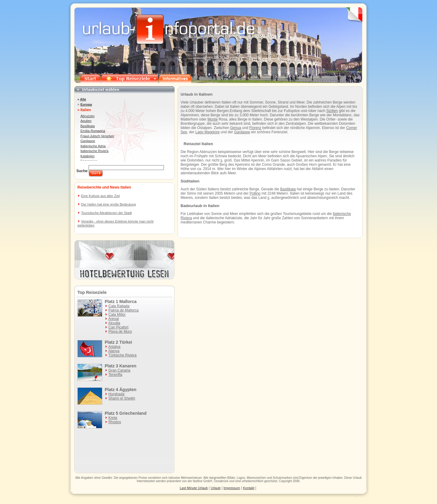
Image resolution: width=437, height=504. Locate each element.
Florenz (255, 128)
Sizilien (332, 111)
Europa (86, 104)
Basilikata (288, 189)
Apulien (86, 121)
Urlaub (357, 478)
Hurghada (116, 394)
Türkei (126, 342)
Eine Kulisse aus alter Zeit (100, 196)
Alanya (114, 351)
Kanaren (128, 366)
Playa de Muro (120, 332)
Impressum (232, 488)
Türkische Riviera (122, 355)
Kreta (113, 418)
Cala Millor (117, 315)
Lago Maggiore (208, 132)
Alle (83, 99)
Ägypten (128, 390)
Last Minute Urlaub (194, 488)
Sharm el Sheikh (122, 398)
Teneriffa (115, 375)
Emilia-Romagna (93, 131)
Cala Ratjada (119, 306)
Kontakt (249, 488)
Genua (235, 128)
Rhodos (115, 422)
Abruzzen (87, 116)
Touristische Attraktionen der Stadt (106, 213)
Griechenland (133, 413)
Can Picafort (118, 327)
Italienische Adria (93, 146)
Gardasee (242, 132)
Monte (213, 119)
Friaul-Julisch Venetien (97, 136)
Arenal (114, 319)
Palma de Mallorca (123, 310)
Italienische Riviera (94, 151)
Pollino (255, 193)
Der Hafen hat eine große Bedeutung (108, 204)
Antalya (114, 347)
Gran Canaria (119, 370)
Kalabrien (87, 156)
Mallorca (128, 301)
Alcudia (114, 323)
